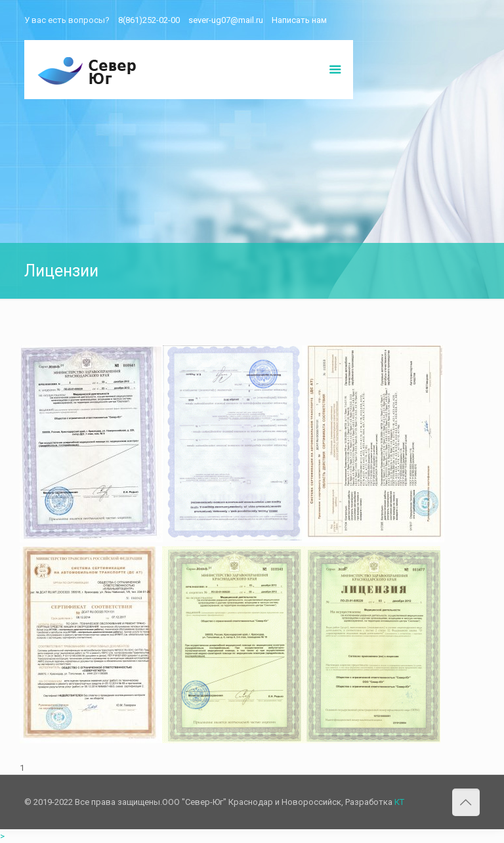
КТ (399, 802)
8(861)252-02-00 (149, 20)
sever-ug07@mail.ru (226, 20)
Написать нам (299, 20)
